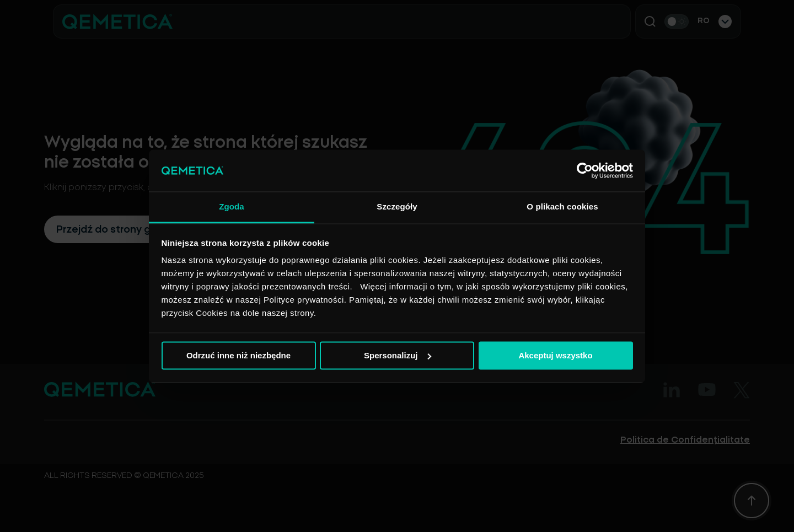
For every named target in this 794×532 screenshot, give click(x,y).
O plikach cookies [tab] (562, 207)
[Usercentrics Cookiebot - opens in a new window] (585, 170)
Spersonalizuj (398, 355)
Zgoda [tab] (232, 207)
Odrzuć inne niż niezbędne (238, 355)
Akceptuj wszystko (555, 355)
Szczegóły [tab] (397, 207)
